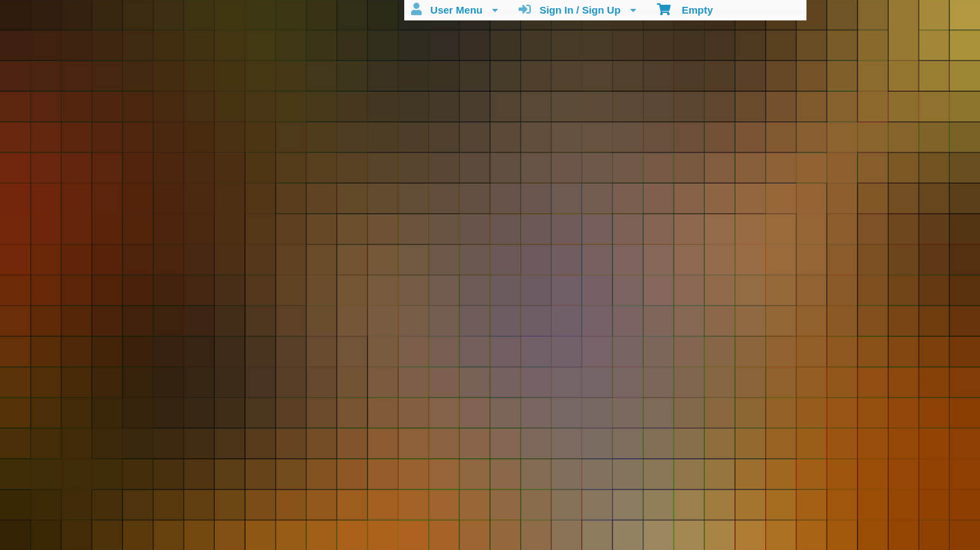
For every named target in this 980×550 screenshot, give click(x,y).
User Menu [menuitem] (455, 10)
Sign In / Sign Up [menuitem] (577, 10)
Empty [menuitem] (685, 9)
